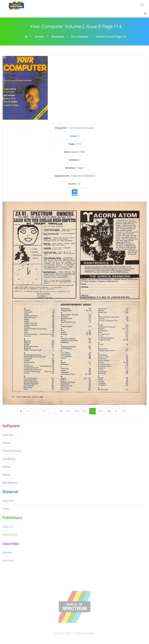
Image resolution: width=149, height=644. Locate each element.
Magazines (58, 37)
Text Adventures (12, 451)
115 (100, 411)
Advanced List (10, 534)
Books (6, 509)
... (53, 411)
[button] (145, 14)
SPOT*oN (8, 560)
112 (76, 411)
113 (84, 411)
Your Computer (80, 37)
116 (108, 411)
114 (92, 411)
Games (6, 443)
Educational (9, 459)
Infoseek (7, 553)
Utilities (7, 467)
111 (69, 411)
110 (61, 411)
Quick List (8, 435)
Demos (6, 475)
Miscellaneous (10, 483)
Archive (39, 37)
